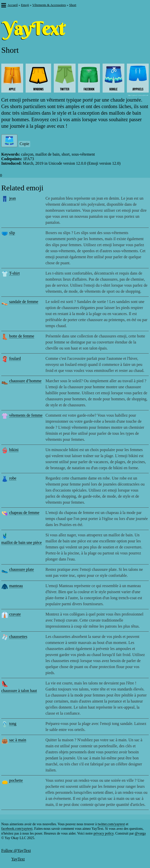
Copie (24, 144)
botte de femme (22, 336)
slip (12, 233)
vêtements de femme (26, 415)
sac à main (18, 740)
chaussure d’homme (25, 381)
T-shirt (14, 273)
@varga (140, 833)
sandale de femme (24, 302)
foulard (15, 358)
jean (12, 198)
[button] (3, 6)
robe (13, 478)
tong (13, 724)
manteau (16, 586)
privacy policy (104, 833)
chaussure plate (21, 569)
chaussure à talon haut (19, 691)
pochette (16, 780)
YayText (18, 859)
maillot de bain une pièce (22, 542)
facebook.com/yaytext (17, 829)
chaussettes (18, 637)
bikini (14, 450)
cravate (15, 614)
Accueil (13, 5)
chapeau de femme (24, 513)
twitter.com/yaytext (111, 824)
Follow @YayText (16, 851)
